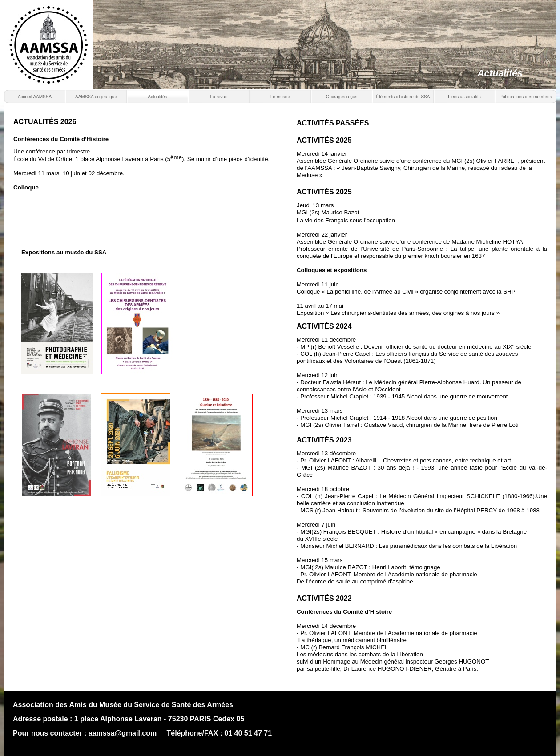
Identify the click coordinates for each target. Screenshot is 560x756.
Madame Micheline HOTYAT (489, 242)
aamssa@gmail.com (123, 733)
